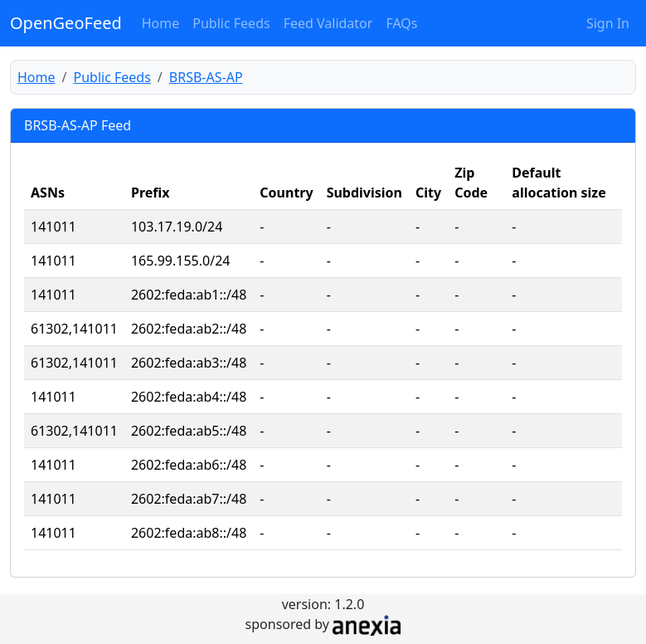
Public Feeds (231, 23)
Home (161, 23)
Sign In (608, 23)
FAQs (401, 23)
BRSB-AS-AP (206, 77)
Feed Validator (328, 23)
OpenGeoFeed (66, 23)
